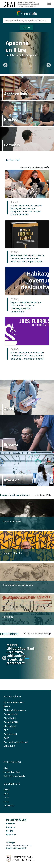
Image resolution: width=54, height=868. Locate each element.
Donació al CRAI (11, 722)
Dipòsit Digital (10, 718)
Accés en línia (15, 94)
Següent (49, 65)
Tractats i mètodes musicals (18, 585)
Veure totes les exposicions (37, 634)
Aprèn (9, 409)
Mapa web (11, 835)
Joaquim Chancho (12, 553)
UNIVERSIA (9, 806)
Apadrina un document (14, 702)
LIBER (7, 802)
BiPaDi (7, 706)
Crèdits (10, 831)
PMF (6, 730)
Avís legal (10, 843)
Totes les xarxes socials (14, 776)
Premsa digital (10, 734)
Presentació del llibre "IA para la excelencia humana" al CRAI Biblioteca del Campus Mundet (27, 258)
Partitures (8, 617)
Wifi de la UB (9, 746)
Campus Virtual (11, 714)
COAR (7, 790)
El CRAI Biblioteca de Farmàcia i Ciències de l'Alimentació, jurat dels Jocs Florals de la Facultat (27, 355)
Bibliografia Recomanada (15, 710)
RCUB (7, 738)
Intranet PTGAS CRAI (16, 820)
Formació (12, 145)
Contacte (11, 827)
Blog (6, 768)
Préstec (11, 119)
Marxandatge (10, 726)
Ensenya (11, 445)
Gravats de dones (12, 521)
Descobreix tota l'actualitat (34, 167)
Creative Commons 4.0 (16, 848)
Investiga (12, 480)
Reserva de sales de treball (16, 742)
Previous (5, 65)
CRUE (6, 794)
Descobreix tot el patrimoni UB (36, 495)
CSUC (7, 798)
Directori (10, 824)
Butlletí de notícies (12, 772)
